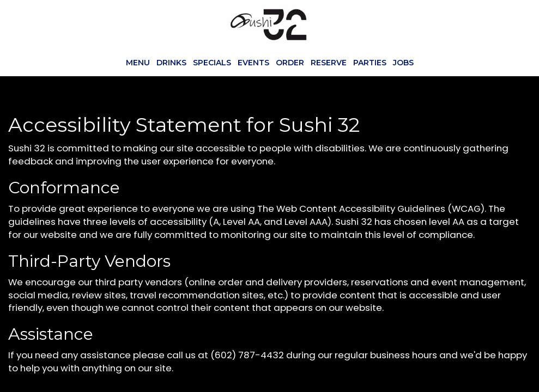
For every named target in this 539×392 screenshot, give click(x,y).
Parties (370, 63)
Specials (212, 63)
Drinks (171, 63)
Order (290, 63)
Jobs (403, 63)
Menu (138, 63)
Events (253, 63)
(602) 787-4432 (247, 355)
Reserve (329, 63)
